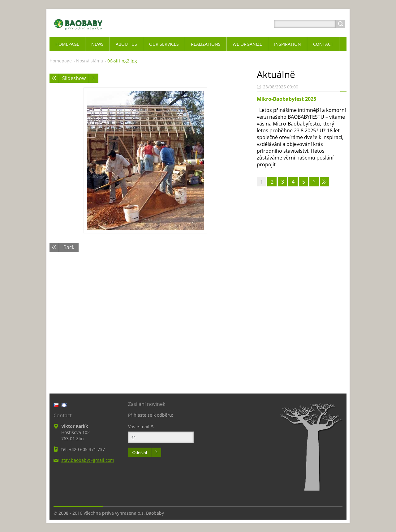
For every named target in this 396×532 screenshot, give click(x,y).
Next (94, 78)
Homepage (61, 61)
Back (69, 247)
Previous (54, 78)
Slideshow (74, 78)
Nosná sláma (90, 61)
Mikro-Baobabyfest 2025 (286, 99)
